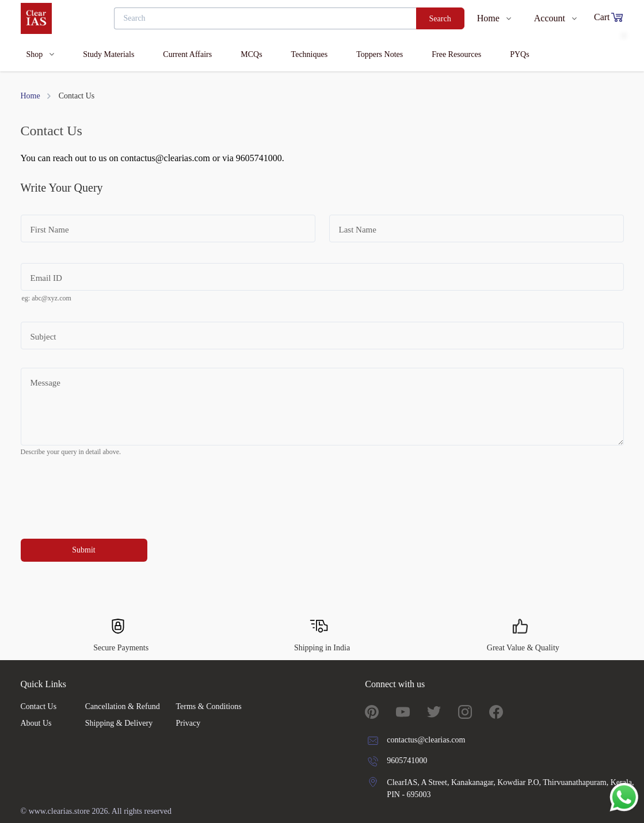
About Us (36, 723)
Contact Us (39, 706)
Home (31, 96)
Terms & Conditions (208, 706)
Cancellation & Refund (123, 706)
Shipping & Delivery (119, 723)
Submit (83, 550)
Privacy (188, 723)
